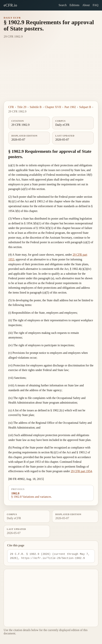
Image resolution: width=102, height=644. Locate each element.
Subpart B (85, 107)
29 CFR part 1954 (81, 471)
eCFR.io (10, 5)
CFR (11, 107)
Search (63, 5)
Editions (74, 5)
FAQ (95, 5)
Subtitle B (36, 107)
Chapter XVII (53, 107)
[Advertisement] (51, 73)
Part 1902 (70, 107)
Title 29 (22, 107)
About (86, 5)
